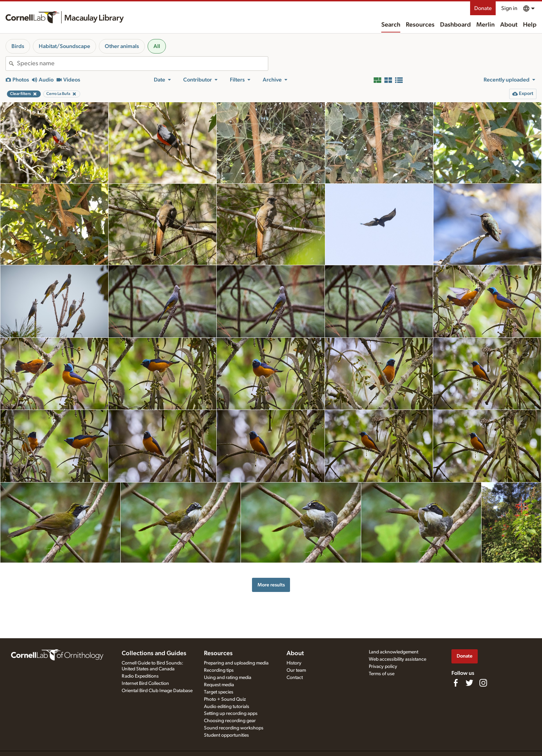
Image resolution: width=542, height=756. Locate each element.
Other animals (122, 46)
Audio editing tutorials (227, 707)
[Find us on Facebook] (456, 683)
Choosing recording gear (230, 721)
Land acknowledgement (394, 652)
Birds (18, 46)
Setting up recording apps (231, 714)
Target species (219, 692)
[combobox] (142, 64)
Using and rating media (228, 678)
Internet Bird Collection (145, 683)
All (157, 46)
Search (391, 25)
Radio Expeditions (140, 676)
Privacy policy (383, 667)
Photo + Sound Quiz (225, 699)
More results (271, 585)
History (294, 663)
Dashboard (455, 25)
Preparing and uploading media (236, 663)
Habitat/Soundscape (64, 46)
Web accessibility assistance (398, 659)
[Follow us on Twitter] (469, 683)
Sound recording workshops (234, 728)
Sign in (509, 8)
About (509, 25)
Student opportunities (226, 735)
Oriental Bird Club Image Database (157, 691)
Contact (295, 678)
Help (530, 25)
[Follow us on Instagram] (483, 683)
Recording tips (219, 670)
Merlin (485, 25)
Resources (420, 25)
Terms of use (382, 674)
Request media (219, 685)
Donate (483, 8)
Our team (296, 670)
